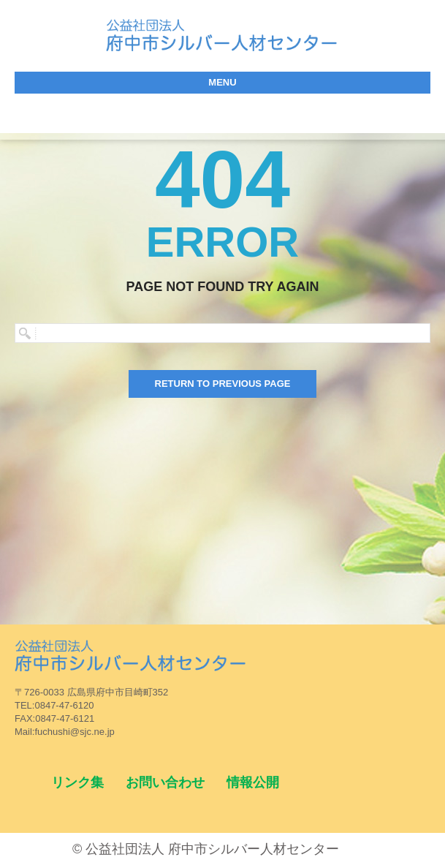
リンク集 (77, 782)
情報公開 (253, 782)
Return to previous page (223, 384)
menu (222, 82)
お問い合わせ (165, 782)
